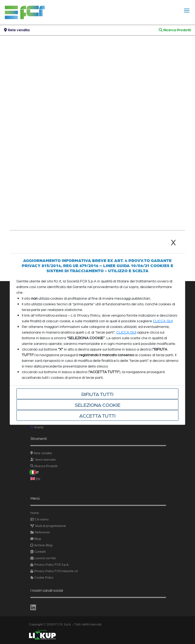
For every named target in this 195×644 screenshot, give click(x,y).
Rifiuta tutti (97, 394)
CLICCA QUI (163, 320)
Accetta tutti (97, 415)
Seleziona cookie (97, 404)
